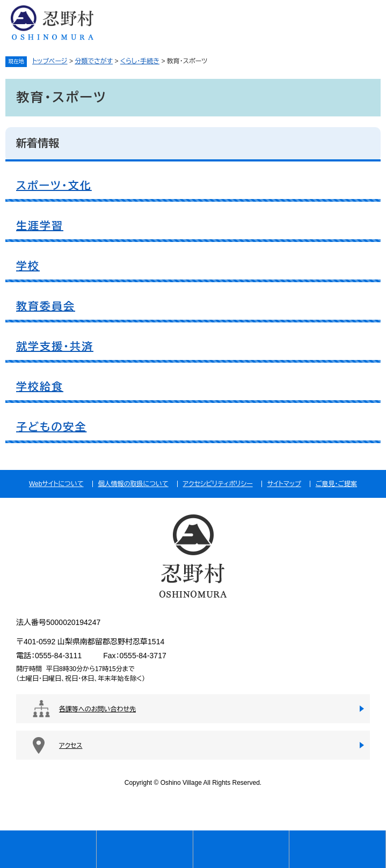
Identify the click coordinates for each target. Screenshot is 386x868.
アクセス (71, 746)
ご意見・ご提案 (336, 484)
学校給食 (40, 387)
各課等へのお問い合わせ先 (97, 709)
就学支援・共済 (55, 347)
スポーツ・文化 (54, 186)
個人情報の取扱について (133, 484)
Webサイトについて (56, 484)
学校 (28, 266)
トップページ (50, 61)
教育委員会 (46, 306)
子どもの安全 (51, 427)
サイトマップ (284, 484)
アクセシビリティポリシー (218, 484)
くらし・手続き (140, 61)
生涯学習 (40, 226)
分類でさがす (94, 61)
